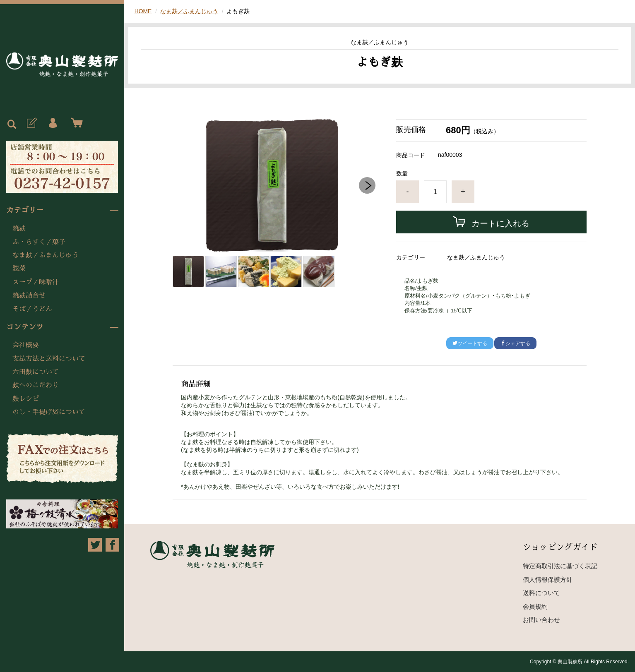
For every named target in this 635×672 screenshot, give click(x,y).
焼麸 (19, 228)
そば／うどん (32, 309)
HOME (143, 11)
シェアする (515, 343)
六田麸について (36, 372)
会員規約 (535, 606)
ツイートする (470, 343)
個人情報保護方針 (548, 580)
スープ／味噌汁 (36, 282)
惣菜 (19, 269)
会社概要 (26, 345)
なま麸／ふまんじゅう (46, 255)
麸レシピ (26, 399)
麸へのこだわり (36, 385)
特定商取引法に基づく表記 (560, 566)
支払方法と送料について (49, 359)
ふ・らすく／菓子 (39, 242)
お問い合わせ (541, 620)
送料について (541, 593)
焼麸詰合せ (29, 295)
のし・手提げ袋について (49, 412)
